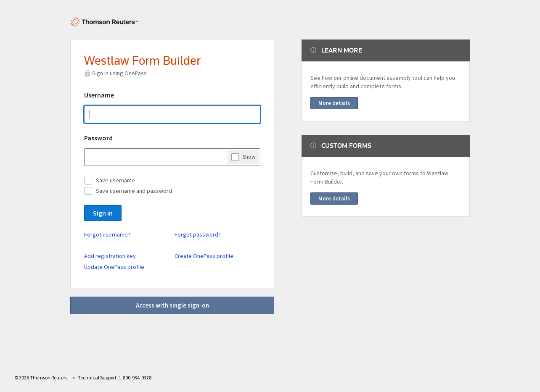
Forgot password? (198, 234)
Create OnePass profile (204, 256)
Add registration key (110, 256)
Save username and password (134, 191)
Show (249, 157)
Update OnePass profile (114, 267)
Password (98, 138)
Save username (115, 180)
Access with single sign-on (172, 305)
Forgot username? (107, 234)
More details (334, 103)
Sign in (103, 213)
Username (99, 95)
